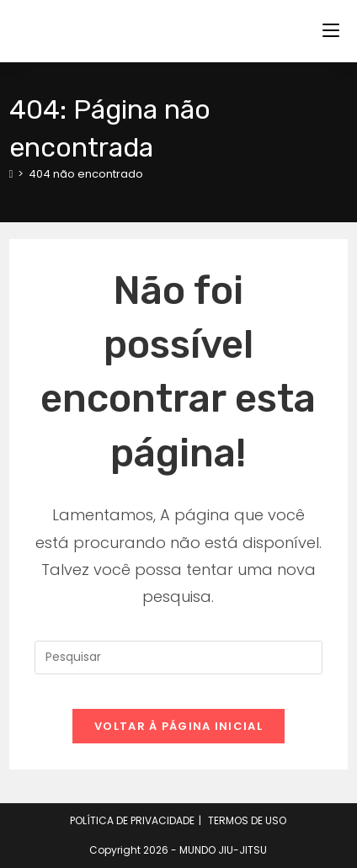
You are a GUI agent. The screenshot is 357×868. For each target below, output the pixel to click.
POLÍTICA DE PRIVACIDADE (132, 820)
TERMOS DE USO (247, 820)
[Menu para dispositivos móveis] (331, 31)
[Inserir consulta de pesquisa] (179, 658)
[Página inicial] (11, 174)
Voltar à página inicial (178, 726)
